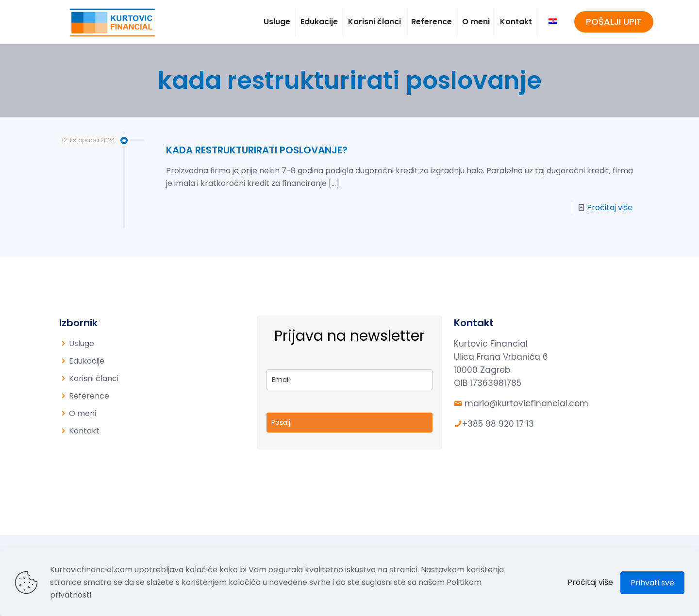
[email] (350, 380)
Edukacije (87, 361)
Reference (89, 396)
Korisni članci (94, 378)
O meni (83, 413)
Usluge (82, 343)
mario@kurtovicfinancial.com (526, 403)
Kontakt (84, 431)
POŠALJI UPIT (614, 22)
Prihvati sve (652, 583)
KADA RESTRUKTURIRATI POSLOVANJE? (257, 150)
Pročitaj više (610, 208)
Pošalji (282, 422)
